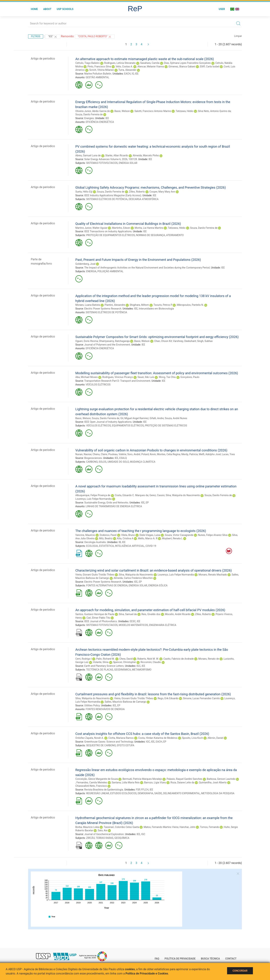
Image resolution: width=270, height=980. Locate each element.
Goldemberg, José (85, 264)
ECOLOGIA (92, 546)
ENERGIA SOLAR (128, 163)
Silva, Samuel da (128, 614)
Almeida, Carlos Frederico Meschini (133, 578)
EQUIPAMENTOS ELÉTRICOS (128, 426)
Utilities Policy (92, 705)
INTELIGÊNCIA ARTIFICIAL (130, 546)
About (47, 9)
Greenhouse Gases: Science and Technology (109, 742)
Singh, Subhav (205, 341)
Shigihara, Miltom (139, 305)
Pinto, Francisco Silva (99, 66)
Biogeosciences (93, 458)
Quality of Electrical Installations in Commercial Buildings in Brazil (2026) (128, 224)
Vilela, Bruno (128, 535)
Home (34, 9)
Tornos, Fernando (210, 827)
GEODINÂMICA (123, 670)
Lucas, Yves (228, 454)
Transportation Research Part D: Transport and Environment (117, 381)
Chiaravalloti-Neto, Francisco (91, 786)
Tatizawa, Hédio (184, 111)
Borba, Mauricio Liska (87, 827)
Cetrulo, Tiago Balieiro (87, 63)
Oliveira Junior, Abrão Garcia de (93, 111)
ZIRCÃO (90, 838)
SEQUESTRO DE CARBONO (101, 745)
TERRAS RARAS (105, 838)
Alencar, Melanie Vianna (151, 66)
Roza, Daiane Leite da (182, 782)
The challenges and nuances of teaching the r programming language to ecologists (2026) (141, 531)
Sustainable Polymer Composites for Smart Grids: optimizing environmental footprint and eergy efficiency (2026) (157, 337)
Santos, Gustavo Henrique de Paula (95, 614)
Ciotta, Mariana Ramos (121, 738)
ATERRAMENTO (175, 235)
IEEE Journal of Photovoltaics (101, 621)
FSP (138, 790)
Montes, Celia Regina (169, 454)
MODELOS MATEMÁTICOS (133, 625)
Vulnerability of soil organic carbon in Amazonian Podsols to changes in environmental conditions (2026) (151, 450)
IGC (139, 666)
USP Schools (65, 9)
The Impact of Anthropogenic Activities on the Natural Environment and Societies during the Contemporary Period (147, 268)
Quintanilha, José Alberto (213, 782)
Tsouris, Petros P (163, 305)
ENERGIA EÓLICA (158, 585)
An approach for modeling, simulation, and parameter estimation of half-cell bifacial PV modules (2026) (150, 610)
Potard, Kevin (149, 454)
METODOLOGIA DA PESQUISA (218, 793)
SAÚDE (158, 793)
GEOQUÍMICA (122, 838)
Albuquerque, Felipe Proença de (93, 495)
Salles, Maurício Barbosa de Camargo (125, 702)
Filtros (36, 36)
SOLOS (102, 462)
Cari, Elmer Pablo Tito (98, 618)
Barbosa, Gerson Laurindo (221, 779)
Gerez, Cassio (157, 495)
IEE (137, 74)
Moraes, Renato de (209, 659)
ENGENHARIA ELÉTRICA (163, 625)
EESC (133, 621)
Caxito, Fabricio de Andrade (179, 659)
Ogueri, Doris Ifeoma (87, 341)
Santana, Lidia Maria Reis (126, 782)
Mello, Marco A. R (148, 538)
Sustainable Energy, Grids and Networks (106, 503)
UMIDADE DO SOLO (118, 462)
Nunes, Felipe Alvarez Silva (213, 535)
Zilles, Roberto (137, 192)
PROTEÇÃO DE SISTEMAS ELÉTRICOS (166, 426)
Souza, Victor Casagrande (179, 535)
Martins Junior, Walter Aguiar (91, 228)
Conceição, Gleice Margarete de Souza (97, 779)
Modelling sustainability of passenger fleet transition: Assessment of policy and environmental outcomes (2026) (157, 373)
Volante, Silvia (101, 662)
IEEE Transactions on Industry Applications (108, 231)
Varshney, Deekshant (185, 341)
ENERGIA (91, 271)
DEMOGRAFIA (145, 793)
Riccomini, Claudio (151, 662)
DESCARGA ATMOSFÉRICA (144, 199)
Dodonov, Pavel (108, 535)
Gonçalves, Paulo (190, 377)
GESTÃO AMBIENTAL (97, 77)
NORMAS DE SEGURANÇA (151, 235)
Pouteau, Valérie (117, 454)
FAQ (157, 959)
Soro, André (134, 454)
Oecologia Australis (95, 542)
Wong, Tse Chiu (167, 377)
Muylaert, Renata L (172, 538)
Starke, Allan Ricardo (117, 155)
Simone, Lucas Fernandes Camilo (202, 698)
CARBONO (92, 462)
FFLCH (145, 790)
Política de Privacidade (180, 959)
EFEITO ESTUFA (126, 745)
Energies (89, 118)
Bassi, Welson (122, 111)
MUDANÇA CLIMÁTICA (143, 462)
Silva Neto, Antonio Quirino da (214, 111)
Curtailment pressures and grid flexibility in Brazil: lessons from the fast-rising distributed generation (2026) (153, 694)
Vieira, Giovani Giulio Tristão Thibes (95, 575)
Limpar (238, 36)
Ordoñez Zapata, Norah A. (90, 738)
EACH (127, 74)
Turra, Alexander (127, 70)
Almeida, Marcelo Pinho (146, 155)
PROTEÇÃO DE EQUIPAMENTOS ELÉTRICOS (111, 235)
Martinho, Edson (121, 228)
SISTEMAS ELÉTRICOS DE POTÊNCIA (107, 199)
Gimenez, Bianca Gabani (182, 66)
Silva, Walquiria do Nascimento (183, 495)
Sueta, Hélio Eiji (84, 192)
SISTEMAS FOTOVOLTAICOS (102, 163)
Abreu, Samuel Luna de (88, 155)
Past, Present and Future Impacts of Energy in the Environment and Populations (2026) (138, 260)
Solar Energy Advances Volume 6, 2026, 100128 (111, 159)
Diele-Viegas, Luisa (150, 535)
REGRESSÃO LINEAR (98, 793)
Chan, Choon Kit (163, 341)
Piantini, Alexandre (115, 305)
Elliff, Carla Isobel (210, 66)
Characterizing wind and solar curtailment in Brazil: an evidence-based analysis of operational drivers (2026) (154, 570)
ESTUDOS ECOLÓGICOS (123, 793)
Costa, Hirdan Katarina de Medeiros (158, 738)
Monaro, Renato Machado (213, 575)
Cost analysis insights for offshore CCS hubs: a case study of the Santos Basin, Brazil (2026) (142, 734)
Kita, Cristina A (125, 538)
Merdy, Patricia (189, 454)
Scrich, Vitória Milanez (102, 70)
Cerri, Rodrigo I (83, 659)
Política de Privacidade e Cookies (147, 973)
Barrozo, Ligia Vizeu (155, 782)
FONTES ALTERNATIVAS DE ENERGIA (107, 585)
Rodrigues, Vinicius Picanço (118, 377)
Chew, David (126, 659)
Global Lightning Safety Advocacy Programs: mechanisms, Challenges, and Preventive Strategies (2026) (151, 187)
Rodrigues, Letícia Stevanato (120, 63)
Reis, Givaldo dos (151, 614)
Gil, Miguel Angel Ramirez (134, 418)
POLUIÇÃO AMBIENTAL (110, 271)
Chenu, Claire (100, 454)
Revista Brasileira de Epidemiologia (104, 790)
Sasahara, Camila (150, 63)
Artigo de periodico (43, 59)
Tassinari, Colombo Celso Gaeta (121, 827)
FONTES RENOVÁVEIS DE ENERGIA (105, 709)
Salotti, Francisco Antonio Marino (153, 111)
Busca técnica (210, 959)
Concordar (240, 971)
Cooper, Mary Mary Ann (162, 192)
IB (120, 542)
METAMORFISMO (142, 670)
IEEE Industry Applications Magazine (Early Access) (113, 195)
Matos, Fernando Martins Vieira (161, 827)
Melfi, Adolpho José (210, 454)
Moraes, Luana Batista (88, 305)
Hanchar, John (187, 827)
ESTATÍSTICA (106, 546)
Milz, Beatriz (106, 538)
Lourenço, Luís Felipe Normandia (94, 499)
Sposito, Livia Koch (192, 738)
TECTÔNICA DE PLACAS (99, 670)
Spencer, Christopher (125, 662)
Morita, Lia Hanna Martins (149, 228)
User (222, 9)
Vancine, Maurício (85, 535)
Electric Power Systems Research (103, 309)
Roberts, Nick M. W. (148, 659)
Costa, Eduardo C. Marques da (132, 495)
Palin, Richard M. (105, 659)
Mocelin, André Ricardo (178, 614)
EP (147, 503)
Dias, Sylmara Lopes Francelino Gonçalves (187, 63)
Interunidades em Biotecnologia (156, 309)
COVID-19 (151, 546)
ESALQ (123, 458)
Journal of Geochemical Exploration (104, 834)
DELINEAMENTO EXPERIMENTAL (182, 793)
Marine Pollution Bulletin (98, 74)
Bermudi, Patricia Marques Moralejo (142, 779)
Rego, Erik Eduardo (168, 698)
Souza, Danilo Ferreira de (89, 114)
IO (133, 74)
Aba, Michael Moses (87, 377)
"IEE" (53, 37)
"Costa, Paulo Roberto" (95, 37)
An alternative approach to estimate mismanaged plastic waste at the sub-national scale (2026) (145, 59)
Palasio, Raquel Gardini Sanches (184, 779)
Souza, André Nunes (176, 418)
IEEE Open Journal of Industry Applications (108, 422)
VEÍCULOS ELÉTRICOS (98, 385)
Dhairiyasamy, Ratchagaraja (114, 341)
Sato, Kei (103, 830)
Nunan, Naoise (83, 454)
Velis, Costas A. (124, 66)
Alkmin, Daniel (215, 738)
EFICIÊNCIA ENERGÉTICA (100, 122)
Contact (231, 959)
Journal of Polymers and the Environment (107, 345)
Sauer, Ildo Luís (146, 377)
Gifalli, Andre (157, 418)
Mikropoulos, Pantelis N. (190, 305)
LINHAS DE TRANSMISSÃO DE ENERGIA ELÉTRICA (114, 506)
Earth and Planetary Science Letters (104, 666)
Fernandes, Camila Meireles (92, 782)
